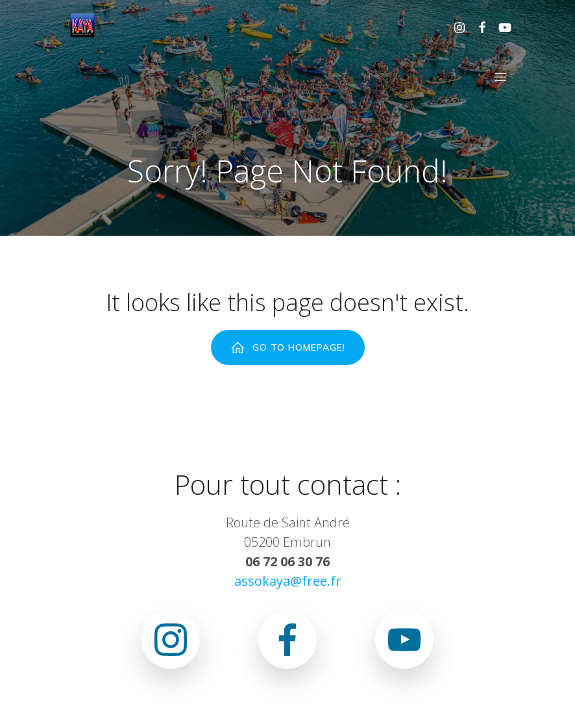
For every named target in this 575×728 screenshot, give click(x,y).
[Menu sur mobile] (500, 77)
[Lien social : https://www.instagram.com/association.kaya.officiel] (455, 27)
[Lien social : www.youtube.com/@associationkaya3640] (500, 27)
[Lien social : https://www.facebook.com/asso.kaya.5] (477, 27)
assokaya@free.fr (288, 582)
